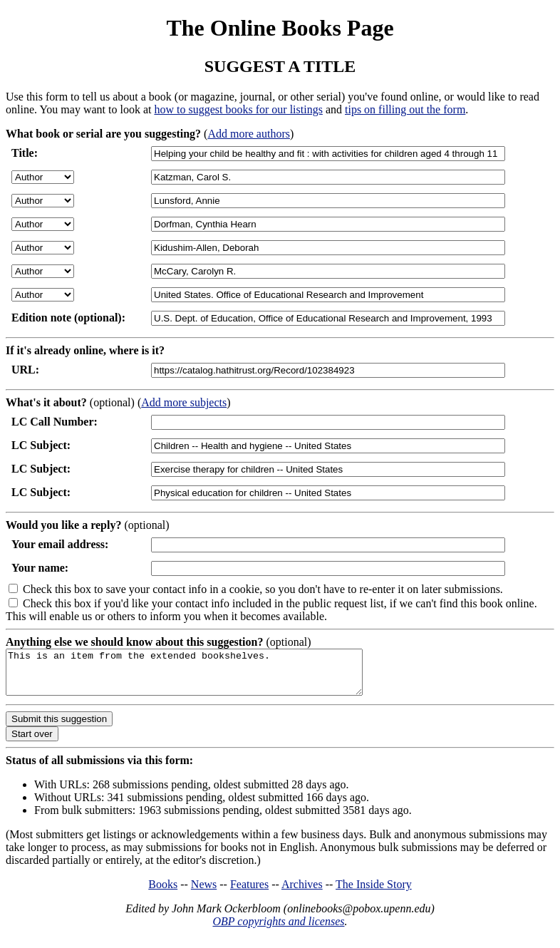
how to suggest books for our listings (238, 109)
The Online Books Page (280, 28)
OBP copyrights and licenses (278, 930)
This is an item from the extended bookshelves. (206, 676)
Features (249, 893)
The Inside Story (374, 893)
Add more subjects (184, 402)
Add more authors (249, 134)
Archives (302, 893)
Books (163, 893)
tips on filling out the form (405, 109)
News (204, 893)
